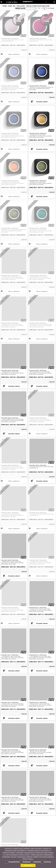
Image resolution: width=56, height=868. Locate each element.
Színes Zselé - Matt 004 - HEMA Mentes (41, 93)
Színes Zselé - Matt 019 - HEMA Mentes (13, 282)
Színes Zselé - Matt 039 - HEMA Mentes (13, 472)
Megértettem (28, 865)
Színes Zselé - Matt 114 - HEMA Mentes (41, 662)
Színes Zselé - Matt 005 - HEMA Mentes (13, 140)
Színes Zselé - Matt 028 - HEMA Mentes (13, 425)
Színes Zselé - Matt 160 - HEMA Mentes (13, 804)
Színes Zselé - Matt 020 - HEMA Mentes (41, 282)
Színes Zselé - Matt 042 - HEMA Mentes (41, 520)
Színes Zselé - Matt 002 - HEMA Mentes (41, 45)
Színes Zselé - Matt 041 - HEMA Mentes (13, 520)
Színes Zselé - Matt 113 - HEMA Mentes (13, 662)
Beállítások (25, 862)
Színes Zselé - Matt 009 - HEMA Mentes (13, 188)
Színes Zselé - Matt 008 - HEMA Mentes (41, 140)
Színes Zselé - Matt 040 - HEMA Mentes (41, 472)
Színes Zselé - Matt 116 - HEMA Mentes (41, 709)
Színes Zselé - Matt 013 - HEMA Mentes (41, 235)
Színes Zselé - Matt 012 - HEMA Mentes (13, 235)
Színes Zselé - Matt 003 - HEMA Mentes (13, 93)
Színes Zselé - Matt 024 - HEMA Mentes (13, 330)
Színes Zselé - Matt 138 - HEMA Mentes (13, 757)
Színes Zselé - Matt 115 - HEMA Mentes (13, 709)
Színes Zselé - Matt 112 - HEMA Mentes (41, 614)
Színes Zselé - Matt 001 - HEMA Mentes (13, 45)
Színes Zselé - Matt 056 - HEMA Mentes (13, 567)
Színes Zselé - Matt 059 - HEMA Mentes (13, 614)
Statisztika (36, 862)
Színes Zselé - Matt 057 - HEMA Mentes (41, 567)
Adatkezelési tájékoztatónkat (45, 853)
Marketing (46, 862)
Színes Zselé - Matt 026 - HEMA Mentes (13, 377)
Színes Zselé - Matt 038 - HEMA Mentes (41, 425)
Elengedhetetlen (12, 862)
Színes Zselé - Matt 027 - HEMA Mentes (41, 377)
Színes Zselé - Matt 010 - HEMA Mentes (41, 188)
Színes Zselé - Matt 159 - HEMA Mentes (41, 757)
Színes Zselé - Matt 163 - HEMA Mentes (41, 804)
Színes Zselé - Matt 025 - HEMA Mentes (41, 330)
